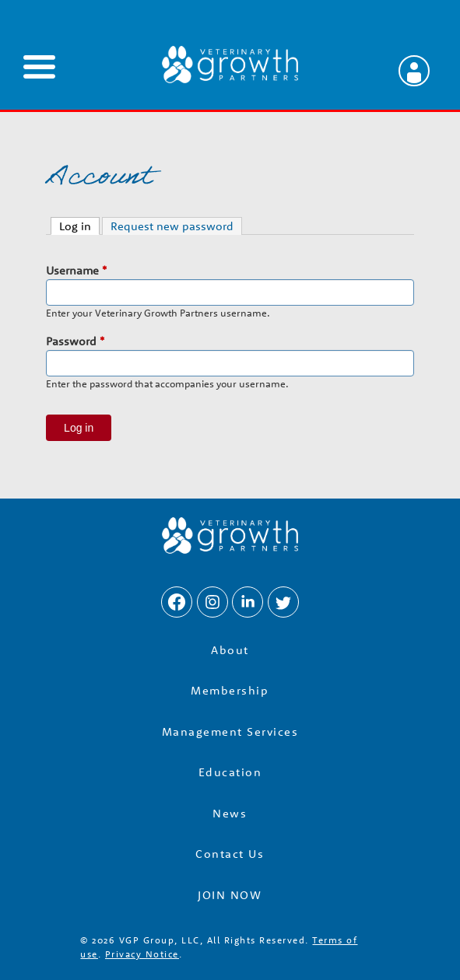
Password (75, 341)
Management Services (230, 731)
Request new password (172, 226)
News (230, 813)
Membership (230, 690)
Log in (79, 226)
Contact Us (230, 854)
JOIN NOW (230, 895)
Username (76, 270)
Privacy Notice (142, 954)
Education (230, 772)
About (230, 650)
